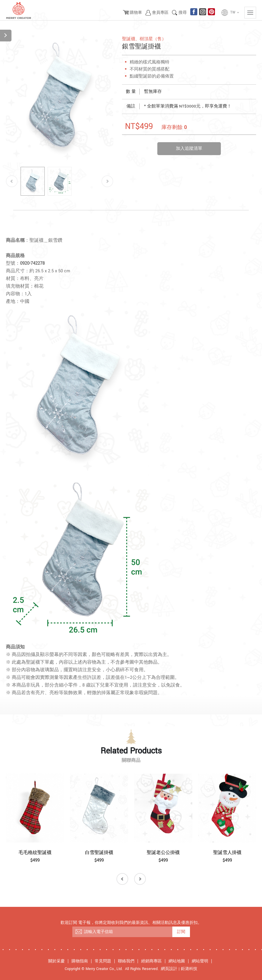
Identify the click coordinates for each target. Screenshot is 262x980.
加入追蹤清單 (189, 148)
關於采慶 (56, 961)
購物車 (136, 13)
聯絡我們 (126, 961)
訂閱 (181, 932)
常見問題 (103, 961)
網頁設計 (169, 969)
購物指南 (80, 961)
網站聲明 (200, 961)
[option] (60, 99)
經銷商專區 (151, 961)
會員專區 (160, 13)
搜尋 (183, 13)
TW (235, 13)
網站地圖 (177, 961)
